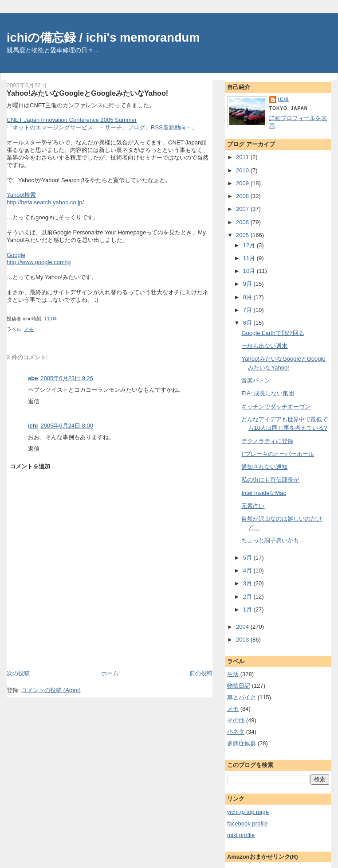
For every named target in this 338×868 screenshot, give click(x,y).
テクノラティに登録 (267, 441)
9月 (248, 284)
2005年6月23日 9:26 (67, 378)
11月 (250, 258)
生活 (233, 674)
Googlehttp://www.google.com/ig (39, 259)
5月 (248, 558)
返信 (34, 401)
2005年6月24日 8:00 (67, 426)
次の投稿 (18, 673)
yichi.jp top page (248, 812)
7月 (248, 310)
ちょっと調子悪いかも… (273, 540)
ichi (33, 426)
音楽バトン (256, 380)
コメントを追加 (30, 466)
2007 (243, 209)
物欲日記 (239, 686)
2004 (243, 627)
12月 (250, 245)
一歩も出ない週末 (264, 346)
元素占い (253, 506)
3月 (248, 583)
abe (33, 378)
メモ (29, 329)
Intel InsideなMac (263, 493)
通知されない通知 (264, 467)
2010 (243, 170)
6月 (248, 323)
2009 (243, 183)
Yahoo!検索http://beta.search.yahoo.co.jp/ (45, 199)
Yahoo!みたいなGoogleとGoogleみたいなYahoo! (87, 93)
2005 (243, 235)
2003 (243, 640)
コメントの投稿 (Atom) (51, 690)
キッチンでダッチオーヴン (276, 407)
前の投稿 (201, 673)
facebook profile (248, 823)
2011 (243, 157)
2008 (243, 196)
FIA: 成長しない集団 (267, 393)
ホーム (110, 673)
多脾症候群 (242, 743)
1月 (248, 609)
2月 (248, 597)
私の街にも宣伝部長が (270, 480)
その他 (236, 720)
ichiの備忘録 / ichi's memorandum (103, 37)
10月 (250, 271)
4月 (248, 570)
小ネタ (236, 732)
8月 (248, 297)
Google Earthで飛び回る (273, 333)
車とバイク (242, 697)
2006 (243, 222)
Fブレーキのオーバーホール (278, 454)
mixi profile (241, 835)
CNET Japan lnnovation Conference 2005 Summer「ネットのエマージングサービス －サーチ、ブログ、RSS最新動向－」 (102, 124)
